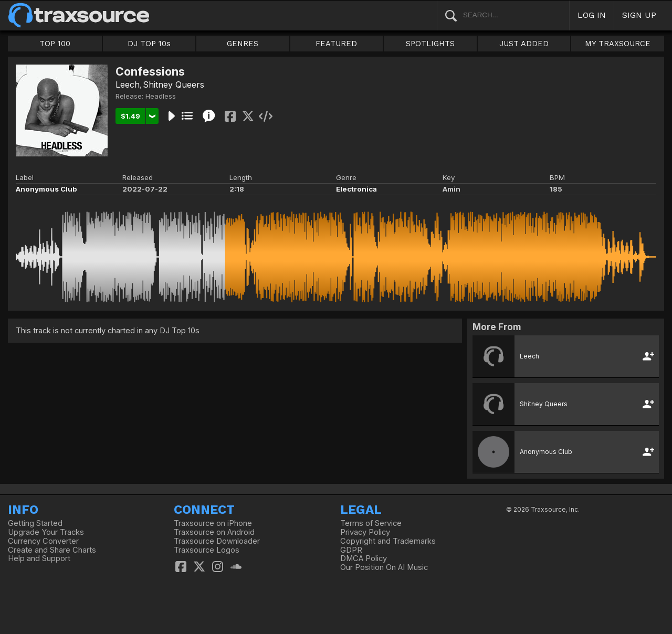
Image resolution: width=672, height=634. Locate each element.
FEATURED (336, 44)
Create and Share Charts (52, 550)
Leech (128, 84)
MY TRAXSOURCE (618, 44)
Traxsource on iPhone (213, 523)
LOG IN (592, 15)
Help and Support (39, 558)
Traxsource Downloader (217, 541)
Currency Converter (43, 541)
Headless (161, 96)
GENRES (243, 44)
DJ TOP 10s (149, 44)
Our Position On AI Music (384, 567)
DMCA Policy (364, 558)
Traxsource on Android (214, 532)
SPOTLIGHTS (430, 44)
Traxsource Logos (207, 550)
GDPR (351, 550)
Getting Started (35, 523)
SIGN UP (639, 15)
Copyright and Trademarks (388, 541)
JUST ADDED (524, 44)
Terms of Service (371, 523)
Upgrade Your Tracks (46, 532)
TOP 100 (55, 44)
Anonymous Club (46, 189)
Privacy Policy (365, 532)
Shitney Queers (174, 84)
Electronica (356, 189)
